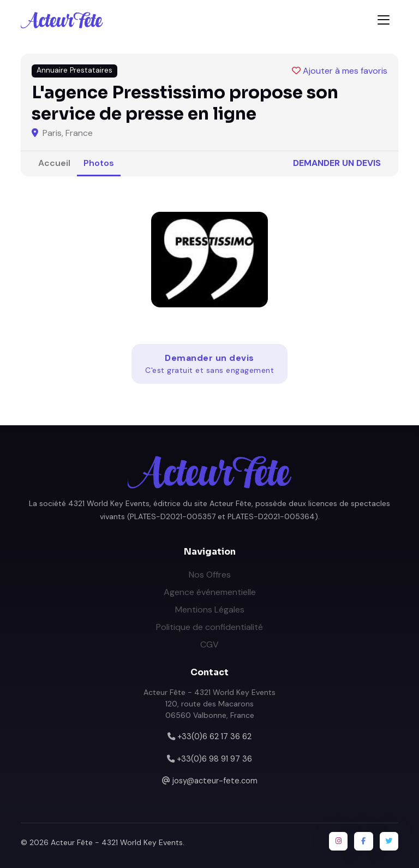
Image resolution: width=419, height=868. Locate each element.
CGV (209, 644)
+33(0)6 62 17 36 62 (214, 736)
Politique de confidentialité (209, 627)
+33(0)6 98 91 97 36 (214, 759)
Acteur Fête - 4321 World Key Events (117, 842)
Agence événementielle (210, 592)
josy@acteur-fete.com (215, 781)
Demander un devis (337, 163)
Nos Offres (210, 575)
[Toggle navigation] (384, 20)
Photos (99, 163)
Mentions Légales (210, 610)
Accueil (54, 163)
